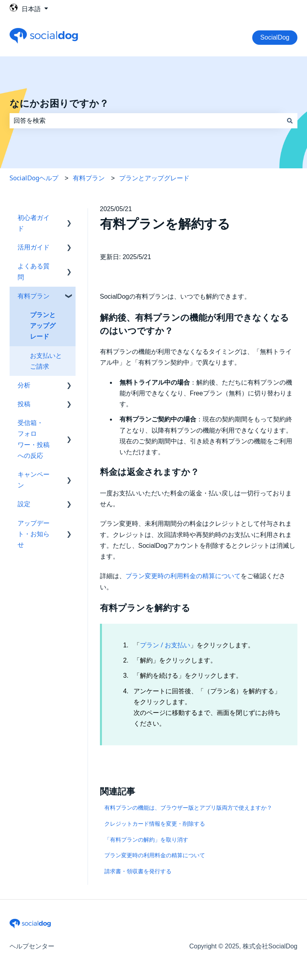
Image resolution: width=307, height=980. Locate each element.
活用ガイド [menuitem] (34, 247)
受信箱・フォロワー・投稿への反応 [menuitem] (34, 439)
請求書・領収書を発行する (138, 871)
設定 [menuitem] (24, 504)
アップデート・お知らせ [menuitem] (34, 534)
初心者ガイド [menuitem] (34, 223)
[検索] (290, 121)
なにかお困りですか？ (59, 103)
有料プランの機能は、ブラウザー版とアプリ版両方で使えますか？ (188, 807)
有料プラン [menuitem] (34, 296)
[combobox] (146, 121)
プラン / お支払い (165, 645)
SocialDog (275, 37)
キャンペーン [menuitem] (34, 480)
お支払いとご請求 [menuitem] (46, 361)
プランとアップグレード (154, 178)
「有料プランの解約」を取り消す (146, 839)
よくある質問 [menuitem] (34, 271)
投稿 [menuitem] (24, 404)
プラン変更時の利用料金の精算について (183, 576)
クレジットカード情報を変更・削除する (155, 823)
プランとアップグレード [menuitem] (43, 325)
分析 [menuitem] (24, 385)
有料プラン (89, 178)
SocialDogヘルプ (34, 178)
